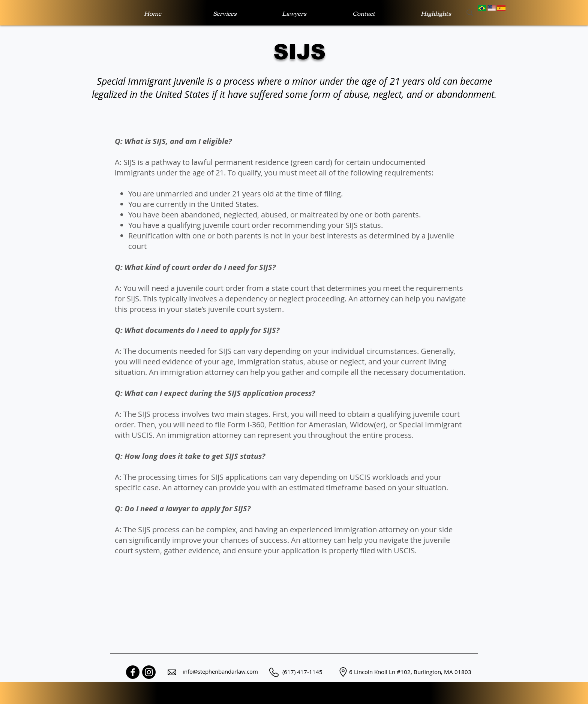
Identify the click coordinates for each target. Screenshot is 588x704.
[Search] (470, 13)
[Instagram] (149, 672)
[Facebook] (133, 672)
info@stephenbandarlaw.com (220, 671)
